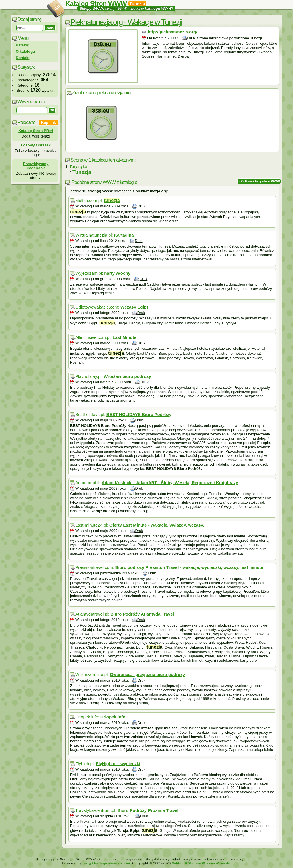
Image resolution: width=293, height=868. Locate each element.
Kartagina (124, 235)
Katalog (23, 45)
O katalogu (25, 51)
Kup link (48, 122)
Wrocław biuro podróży (127, 376)
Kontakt (23, 58)
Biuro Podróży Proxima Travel (148, 810)
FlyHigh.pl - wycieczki (118, 764)
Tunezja (82, 172)
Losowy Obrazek (36, 145)
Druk (191, 38)
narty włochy (117, 273)
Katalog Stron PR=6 (36, 131)
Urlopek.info (113, 717)
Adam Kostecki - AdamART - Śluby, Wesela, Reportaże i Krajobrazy (170, 483)
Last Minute (124, 337)
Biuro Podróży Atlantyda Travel (142, 614)
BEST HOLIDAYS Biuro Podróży (139, 414)
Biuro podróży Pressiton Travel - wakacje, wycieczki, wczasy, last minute (189, 567)
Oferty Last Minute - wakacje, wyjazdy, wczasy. (157, 525)
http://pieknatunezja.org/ (172, 32)
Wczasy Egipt (134, 307)
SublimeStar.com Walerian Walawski (201, 863)
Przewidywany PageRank (36, 166)
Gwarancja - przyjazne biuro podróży (147, 674)
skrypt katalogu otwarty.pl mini (107, 863)
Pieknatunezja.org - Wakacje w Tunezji (126, 22)
